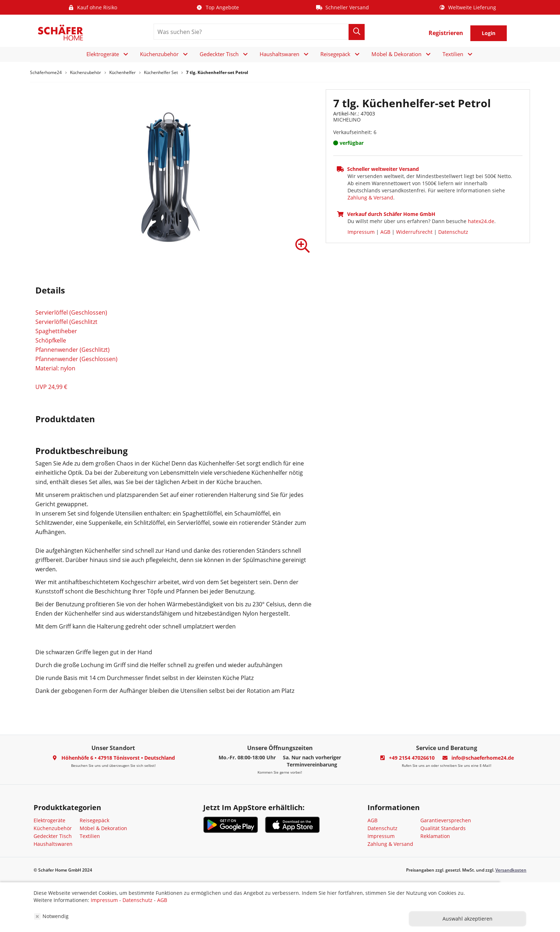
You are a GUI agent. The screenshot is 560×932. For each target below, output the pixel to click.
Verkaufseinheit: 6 (355, 132)
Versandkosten (511, 870)
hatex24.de (481, 221)
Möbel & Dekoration (396, 54)
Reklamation (435, 836)
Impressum (361, 232)
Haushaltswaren (279, 54)
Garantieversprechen (446, 820)
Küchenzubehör (159, 54)
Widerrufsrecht (414, 232)
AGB (385, 232)
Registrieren (446, 33)
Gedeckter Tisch (219, 54)
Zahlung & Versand (370, 198)
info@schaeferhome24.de (483, 758)
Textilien (453, 54)
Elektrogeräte (103, 54)
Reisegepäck (335, 54)
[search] (251, 32)
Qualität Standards (443, 828)
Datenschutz (453, 232)
